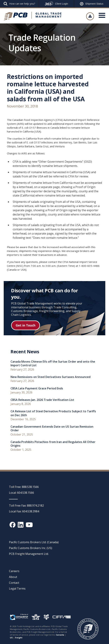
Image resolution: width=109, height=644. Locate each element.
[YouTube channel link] (29, 525)
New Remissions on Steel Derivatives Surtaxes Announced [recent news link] (51, 377)
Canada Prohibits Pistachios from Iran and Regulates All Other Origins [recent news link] (53, 444)
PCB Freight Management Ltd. (29, 554)
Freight (19, 638)
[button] (102, 16)
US (11, 638)
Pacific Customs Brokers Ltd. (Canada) (34, 542)
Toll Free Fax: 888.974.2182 (26, 506)
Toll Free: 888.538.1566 (24, 487)
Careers (14, 571)
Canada (60, 635)
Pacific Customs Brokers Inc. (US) (31, 548)
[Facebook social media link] (13, 525)
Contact (14, 583)
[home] (33, 16)
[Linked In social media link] (21, 525)
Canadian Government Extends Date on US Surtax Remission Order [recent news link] (52, 429)
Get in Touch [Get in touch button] (26, 325)
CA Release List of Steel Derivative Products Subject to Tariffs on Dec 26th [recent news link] (53, 413)
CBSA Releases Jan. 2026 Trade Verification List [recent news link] (42, 400)
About (13, 577)
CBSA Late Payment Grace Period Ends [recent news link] (37, 388)
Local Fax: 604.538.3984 (24, 511)
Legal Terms (17, 588)
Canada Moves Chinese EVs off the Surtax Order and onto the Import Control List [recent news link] (53, 363)
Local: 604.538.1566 (21, 493)
